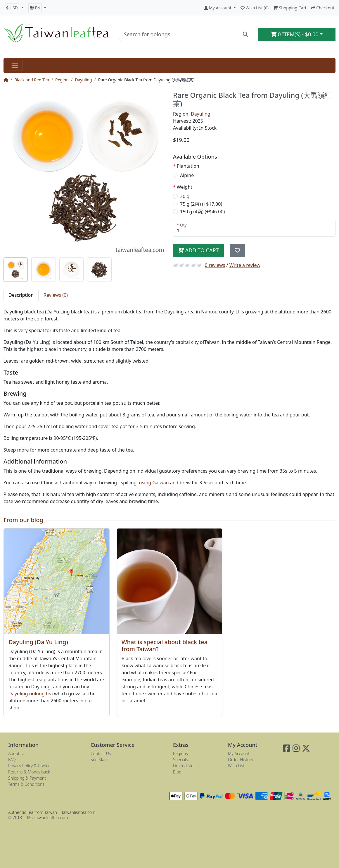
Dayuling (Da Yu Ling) (38, 642)
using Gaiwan (154, 483)
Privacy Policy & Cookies (30, 766)
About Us (17, 753)
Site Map (99, 760)
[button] (14, 8)
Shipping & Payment (27, 778)
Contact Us (101, 753)
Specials (180, 760)
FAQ (12, 760)
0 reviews (215, 265)
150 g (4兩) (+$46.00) (202, 212)
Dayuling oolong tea (31, 694)
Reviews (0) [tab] (56, 295)
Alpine (187, 175)
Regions (180, 753)
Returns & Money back (29, 772)
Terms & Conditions (26, 784)
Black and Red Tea (32, 80)
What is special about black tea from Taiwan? (165, 645)
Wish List (236, 766)
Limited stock (185, 766)
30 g (185, 196)
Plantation (188, 166)
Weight (185, 187)
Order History (241, 760)
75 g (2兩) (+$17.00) (201, 204)
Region (62, 80)
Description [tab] (21, 295)
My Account (239, 753)
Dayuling (83, 80)
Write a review (245, 265)
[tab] (16, 269)
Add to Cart (198, 250)
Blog (177, 772)
